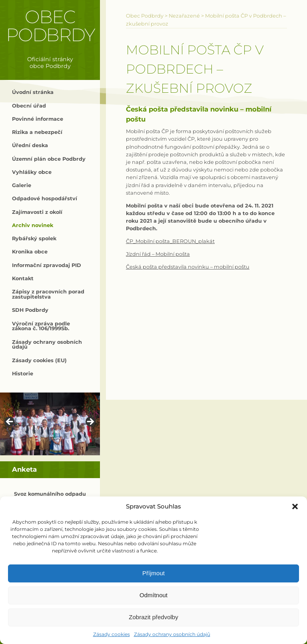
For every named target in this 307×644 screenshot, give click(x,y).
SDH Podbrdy (30, 310)
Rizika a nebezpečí (37, 132)
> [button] (90, 422)
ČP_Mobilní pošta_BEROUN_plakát (170, 241)
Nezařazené (184, 16)
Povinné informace (38, 119)
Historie (23, 374)
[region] (50, 424)
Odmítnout (153, 595)
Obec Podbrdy (50, 26)
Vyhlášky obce (32, 172)
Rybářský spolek (34, 238)
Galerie (22, 185)
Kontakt (23, 278)
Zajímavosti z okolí (37, 212)
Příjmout (153, 573)
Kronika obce (30, 252)
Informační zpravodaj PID (47, 265)
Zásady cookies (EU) (39, 360)
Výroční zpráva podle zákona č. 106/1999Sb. (41, 326)
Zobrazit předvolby (153, 617)
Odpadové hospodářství (45, 198)
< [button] (10, 422)
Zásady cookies (112, 634)
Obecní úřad (29, 106)
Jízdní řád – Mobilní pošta (158, 254)
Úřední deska (30, 145)
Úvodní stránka (33, 92)
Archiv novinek (33, 225)
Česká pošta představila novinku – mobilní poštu (188, 267)
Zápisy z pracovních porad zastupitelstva (48, 294)
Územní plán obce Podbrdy (49, 159)
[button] (295, 506)
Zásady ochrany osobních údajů (172, 634)
